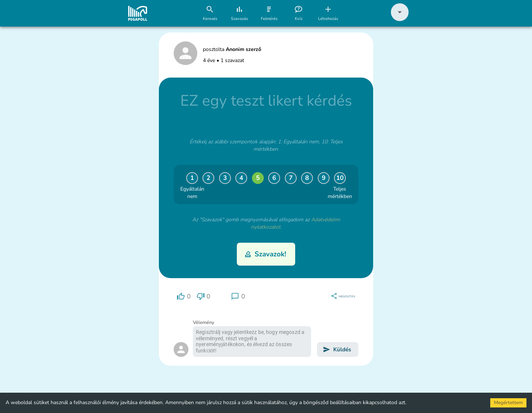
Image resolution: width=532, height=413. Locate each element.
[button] (400, 19)
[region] (184, 296)
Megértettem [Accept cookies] (508, 403)
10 (340, 178)
